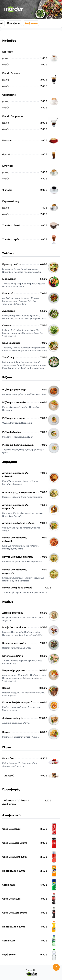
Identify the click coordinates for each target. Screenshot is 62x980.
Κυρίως (13, 23)
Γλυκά (24, 23)
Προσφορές (38, 23)
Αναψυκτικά (55, 23)
